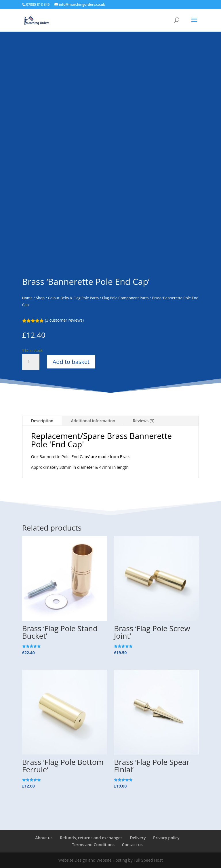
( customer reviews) (64, 320)
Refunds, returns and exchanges (91, 838)
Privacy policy (166, 838)
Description (42, 421)
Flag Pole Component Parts (125, 298)
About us (44, 838)
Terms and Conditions (93, 845)
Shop (40, 298)
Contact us (132, 845)
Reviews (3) (143, 421)
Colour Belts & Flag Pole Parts (74, 298)
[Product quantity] (31, 362)
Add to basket (71, 362)
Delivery (138, 838)
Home (27, 298)
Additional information (93, 421)
